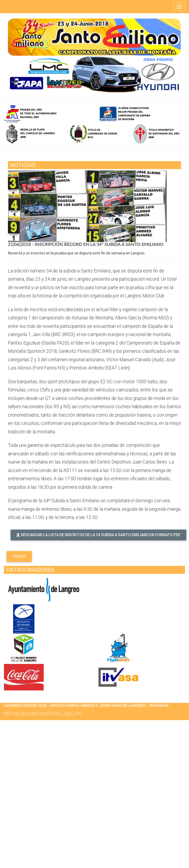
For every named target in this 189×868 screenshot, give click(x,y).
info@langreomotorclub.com (43, 713)
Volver (19, 556)
